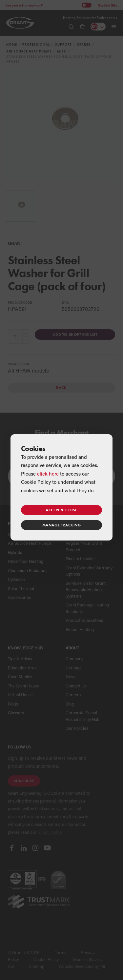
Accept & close (61, 510)
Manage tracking (62, 525)
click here (48, 474)
